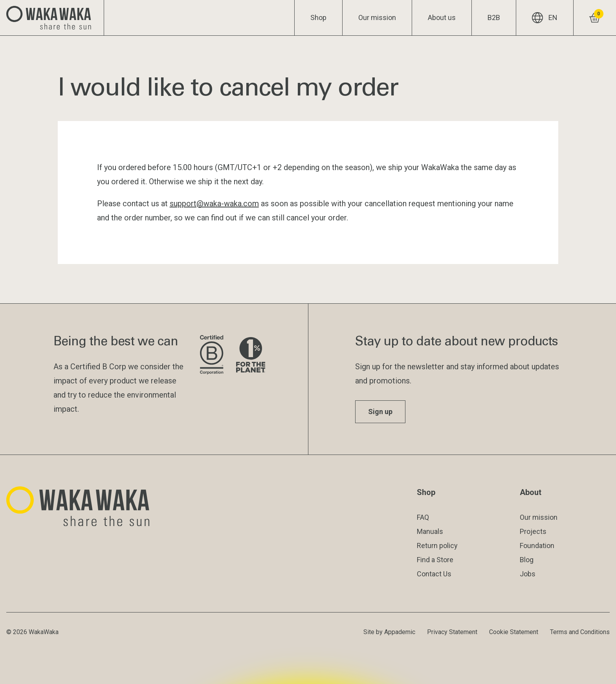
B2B (494, 17)
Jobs (528, 574)
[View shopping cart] (595, 18)
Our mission (377, 17)
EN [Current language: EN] (545, 18)
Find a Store (435, 560)
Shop (318, 17)
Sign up (380, 412)
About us (442, 17)
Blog (527, 560)
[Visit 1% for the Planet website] (251, 355)
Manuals (430, 531)
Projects (533, 531)
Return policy (437, 546)
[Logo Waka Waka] (52, 18)
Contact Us (434, 574)
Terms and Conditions (580, 632)
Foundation (537, 546)
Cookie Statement (514, 632)
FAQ (423, 517)
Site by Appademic (389, 632)
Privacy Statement (452, 632)
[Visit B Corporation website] (212, 355)
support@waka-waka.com (214, 204)
